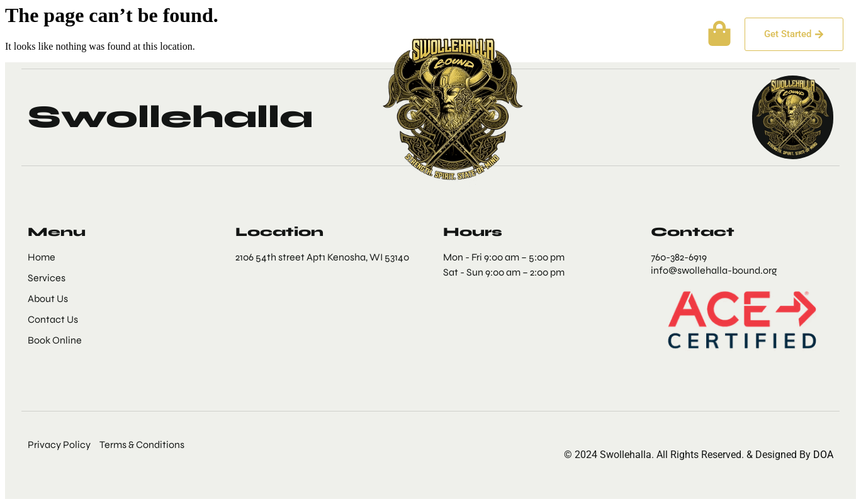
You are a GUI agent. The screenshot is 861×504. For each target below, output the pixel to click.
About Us (108, 35)
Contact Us (251, 35)
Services (177, 35)
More (325, 35)
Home (45, 35)
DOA (822, 455)
